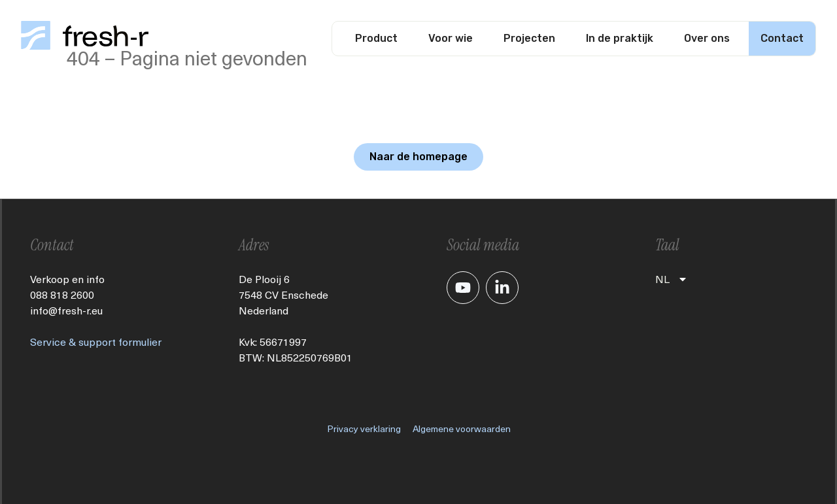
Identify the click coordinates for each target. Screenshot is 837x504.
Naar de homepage (418, 157)
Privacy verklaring (364, 428)
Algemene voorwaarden (462, 428)
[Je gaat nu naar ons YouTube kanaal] (463, 288)
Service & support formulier (96, 342)
